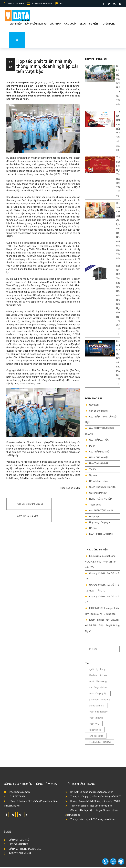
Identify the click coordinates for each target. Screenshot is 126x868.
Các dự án (70, 25)
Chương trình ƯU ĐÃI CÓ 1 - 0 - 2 (102, 577)
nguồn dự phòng (97, 670)
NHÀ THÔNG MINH (96, 464)
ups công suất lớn (98, 688)
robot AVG (94, 725)
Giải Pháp (55, 25)
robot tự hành (96, 719)
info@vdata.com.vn (39, 4)
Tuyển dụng (108, 25)
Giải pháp (92, 517)
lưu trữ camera (96, 706)
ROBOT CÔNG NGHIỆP (98, 500)
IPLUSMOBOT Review (100, 743)
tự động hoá (95, 731)
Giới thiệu (16, 25)
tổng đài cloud (96, 737)
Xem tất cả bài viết (62, 505)
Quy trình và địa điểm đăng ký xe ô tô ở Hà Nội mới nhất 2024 (119, 227)
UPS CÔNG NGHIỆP (97, 458)
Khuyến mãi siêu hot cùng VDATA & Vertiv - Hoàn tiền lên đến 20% (101, 563)
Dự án (90, 447)
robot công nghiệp (98, 694)
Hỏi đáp (91, 529)
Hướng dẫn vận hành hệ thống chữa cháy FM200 (93, 802)
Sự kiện (93, 25)
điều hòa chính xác (98, 676)
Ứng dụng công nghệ (98, 523)
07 (10, 68)
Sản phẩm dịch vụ (36, 25)
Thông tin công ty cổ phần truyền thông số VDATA (93, 797)
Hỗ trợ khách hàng (97, 482)
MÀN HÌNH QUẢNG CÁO (99, 535)
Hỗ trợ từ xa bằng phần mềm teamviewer (89, 793)
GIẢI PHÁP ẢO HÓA (97, 441)
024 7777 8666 (14, 4)
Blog (83, 25)
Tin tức (91, 470)
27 (10, 63)
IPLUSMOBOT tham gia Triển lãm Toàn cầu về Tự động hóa (102, 612)
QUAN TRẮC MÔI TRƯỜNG (101, 488)
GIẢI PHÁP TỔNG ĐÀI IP (99, 511)
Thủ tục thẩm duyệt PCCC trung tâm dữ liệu (90, 820)
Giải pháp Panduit (96, 494)
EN (58, 4)
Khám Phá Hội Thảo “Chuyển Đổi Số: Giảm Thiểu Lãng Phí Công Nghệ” (102, 626)
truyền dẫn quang (98, 682)
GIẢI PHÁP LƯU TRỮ (97, 452)
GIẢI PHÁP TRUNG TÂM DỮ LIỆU (101, 420)
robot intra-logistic (98, 712)
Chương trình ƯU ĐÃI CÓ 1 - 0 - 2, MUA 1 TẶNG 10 (102, 589)
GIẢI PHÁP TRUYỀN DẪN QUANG (100, 432)
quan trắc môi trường (100, 700)
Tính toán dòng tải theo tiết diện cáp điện (89, 807)
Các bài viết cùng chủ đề (25, 505)
